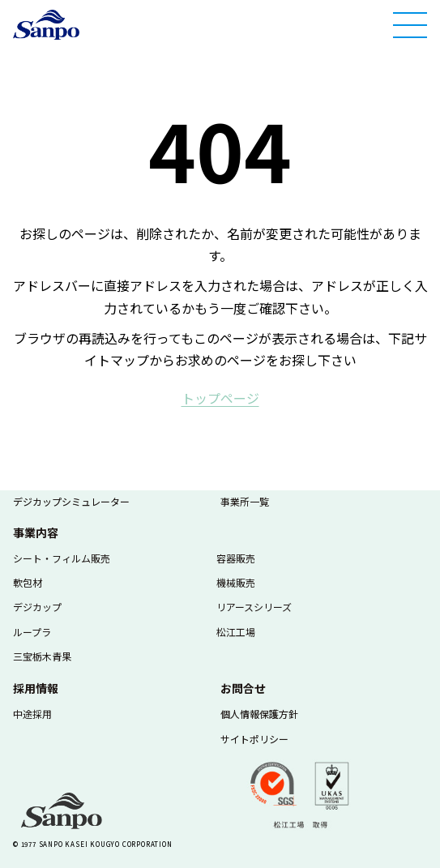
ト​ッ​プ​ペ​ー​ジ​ (220, 398)
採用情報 (36, 688)
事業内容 (36, 532)
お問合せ (243, 688)
